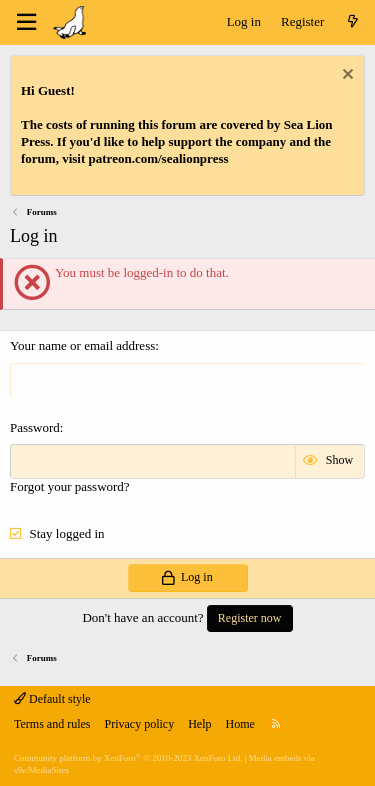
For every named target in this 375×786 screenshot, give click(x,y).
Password (35, 427)
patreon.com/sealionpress (159, 158)
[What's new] (352, 22)
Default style (52, 699)
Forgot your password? (70, 486)
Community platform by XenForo (128, 758)
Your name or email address (82, 345)
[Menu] (26, 22)
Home (239, 724)
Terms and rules (52, 724)
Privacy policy (139, 724)
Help (199, 724)
